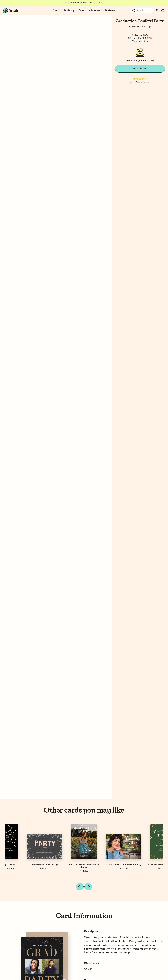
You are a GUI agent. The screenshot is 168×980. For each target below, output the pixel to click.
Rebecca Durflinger (143, 869)
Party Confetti (64, 865)
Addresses (95, 11)
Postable (25, 869)
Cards (56, 11)
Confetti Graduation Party (25, 865)
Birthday (69, 11)
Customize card (140, 69)
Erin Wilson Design (142, 27)
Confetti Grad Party (104, 865)
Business (110, 11)
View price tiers (140, 41)
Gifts (81, 11)
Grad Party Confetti (143, 865)
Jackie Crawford (64, 869)
